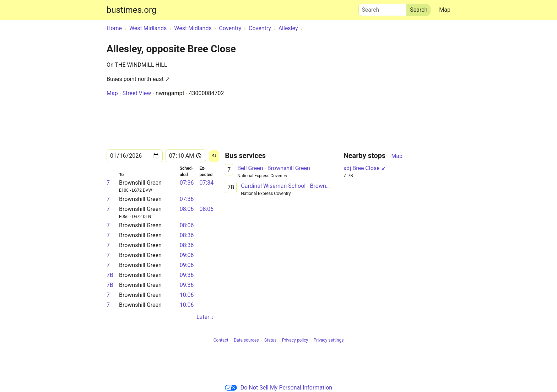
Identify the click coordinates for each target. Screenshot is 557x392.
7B (110, 275)
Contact (221, 341)
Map (445, 10)
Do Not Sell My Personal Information (278, 388)
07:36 (187, 183)
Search (383, 8)
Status (270, 341)
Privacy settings (329, 341)
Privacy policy (295, 341)
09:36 (187, 275)
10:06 (187, 295)
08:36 (187, 235)
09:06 (187, 255)
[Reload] (214, 156)
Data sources (246, 341)
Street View (137, 93)
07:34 (206, 183)
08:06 (187, 209)
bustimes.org (131, 10)
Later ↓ (205, 317)
